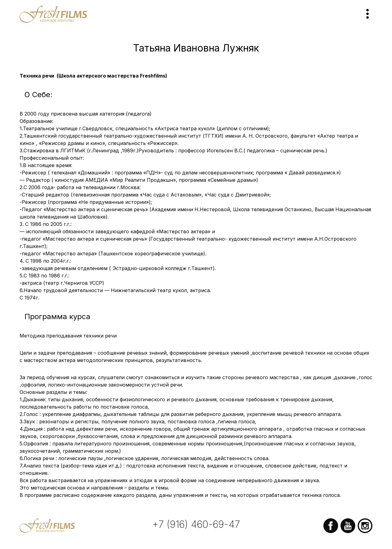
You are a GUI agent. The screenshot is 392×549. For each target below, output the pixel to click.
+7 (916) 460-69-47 (196, 524)
